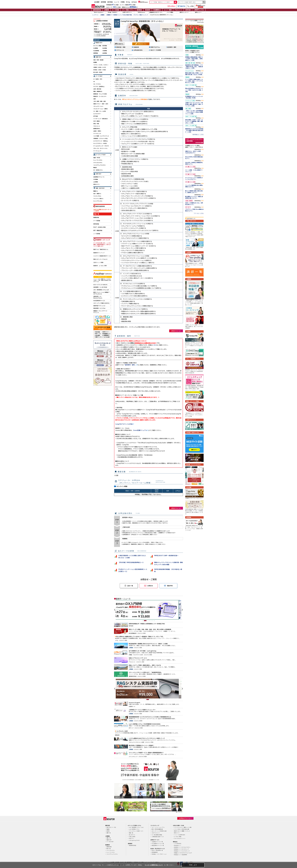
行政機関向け (157, 10)
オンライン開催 (97, 46)
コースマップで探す (101, 155)
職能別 (95, 167)
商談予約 (181, 6)
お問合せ (172, 6)
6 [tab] (153, 621)
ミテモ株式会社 (178, 843)
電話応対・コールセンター (100, 96)
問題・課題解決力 (98, 91)
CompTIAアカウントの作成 (124, 424)
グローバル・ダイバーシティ (101, 148)
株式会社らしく (178, 845)
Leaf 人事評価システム (134, 829)
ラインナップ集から (98, 198)
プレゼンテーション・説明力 (101, 109)
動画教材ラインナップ (99, 253)
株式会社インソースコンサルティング (182, 851)
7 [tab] (154, 621)
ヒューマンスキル (98, 160)
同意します (193, 865)
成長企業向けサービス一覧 (158, 845)
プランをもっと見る (199, 213)
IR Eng (128, 2)
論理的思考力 (97, 128)
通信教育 (148, 10)
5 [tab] (151, 621)
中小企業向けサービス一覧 (158, 843)
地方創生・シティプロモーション (159, 854)
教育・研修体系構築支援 (157, 829)
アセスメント (178, 10)
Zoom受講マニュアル (140, 430)
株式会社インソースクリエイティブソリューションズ (183, 853)
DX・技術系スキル (98, 170)
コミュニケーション (98, 106)
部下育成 (96, 116)
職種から (96, 191)
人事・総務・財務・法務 (99, 101)
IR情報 (123, 2)
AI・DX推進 (116, 10)
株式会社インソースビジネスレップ (181, 849)
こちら (155, 345)
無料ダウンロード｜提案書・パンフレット (182, 831)
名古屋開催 (96, 51)
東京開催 (105, 46)
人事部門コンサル (199, 10)
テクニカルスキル (98, 163)
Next (182, 610)
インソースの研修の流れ (180, 835)
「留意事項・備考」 (130, 365)
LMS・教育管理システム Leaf (101, 290)
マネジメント (97, 126)
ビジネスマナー (97, 114)
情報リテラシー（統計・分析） (101, 104)
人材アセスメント (156, 833)
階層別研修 (96, 217)
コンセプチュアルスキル (99, 165)
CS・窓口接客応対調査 (157, 835)
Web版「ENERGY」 (113, 12)
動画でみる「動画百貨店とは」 (101, 249)
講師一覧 (109, 833)
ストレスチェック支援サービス (136, 831)
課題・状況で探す (100, 188)
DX (94, 81)
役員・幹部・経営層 (98, 60)
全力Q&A (134, 2)
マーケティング (97, 133)
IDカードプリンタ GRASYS (100, 285)
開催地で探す (99, 43)
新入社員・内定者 (98, 72)
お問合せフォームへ (176, 331)
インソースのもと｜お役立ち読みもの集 (182, 829)
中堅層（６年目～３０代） (100, 67)
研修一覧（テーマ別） (112, 827)
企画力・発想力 (97, 131)
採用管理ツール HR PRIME (100, 287)
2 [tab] (146, 621)
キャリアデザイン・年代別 (100, 143)
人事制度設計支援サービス (158, 837)
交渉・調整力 (97, 121)
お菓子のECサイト (127, 12)
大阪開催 (105, 51)
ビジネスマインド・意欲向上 (101, 141)
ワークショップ (97, 151)
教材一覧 (109, 848)
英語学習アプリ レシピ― (100, 306)
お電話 (191, 6)
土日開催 (96, 182)
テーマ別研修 (97, 221)
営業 (94, 99)
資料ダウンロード (184, 12)
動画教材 (139, 10)
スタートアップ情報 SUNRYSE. (102, 303)
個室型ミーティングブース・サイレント (101, 312)
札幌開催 (96, 48)
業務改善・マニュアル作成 (100, 94)
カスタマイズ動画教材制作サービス (102, 256)
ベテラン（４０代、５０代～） (101, 65)
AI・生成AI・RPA (98, 79)
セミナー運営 (168, 10)
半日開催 (96, 179)
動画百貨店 (109, 847)
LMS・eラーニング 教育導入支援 (159, 831)
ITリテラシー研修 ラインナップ (141, 15)
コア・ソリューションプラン (158, 827)
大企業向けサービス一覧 (157, 842)
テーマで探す (99, 76)
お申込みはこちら (142, 44)
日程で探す (99, 174)
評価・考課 (96, 124)
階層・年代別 (97, 158)
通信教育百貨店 (133, 845)
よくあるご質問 (178, 837)
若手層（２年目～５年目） (100, 70)
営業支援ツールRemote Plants (98, 297)
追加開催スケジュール (99, 177)
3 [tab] (148, 621)
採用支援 (188, 10)
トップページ (95, 15)
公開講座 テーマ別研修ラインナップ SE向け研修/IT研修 (119, 15)
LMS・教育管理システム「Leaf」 (137, 827)
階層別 (108, 829)
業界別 (108, 831)
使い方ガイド (132, 835)
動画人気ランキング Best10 (100, 259)
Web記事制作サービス (99, 301)
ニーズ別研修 (97, 234)
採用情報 (103, 2)
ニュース (117, 2)
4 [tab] (149, 621)
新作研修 (110, 2)
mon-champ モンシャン (180, 838)
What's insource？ (99, 12)
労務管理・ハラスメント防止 (101, 138)
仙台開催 (105, 48)
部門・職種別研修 (98, 231)
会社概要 (97, 2)
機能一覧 (131, 833)
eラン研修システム (128, 10)
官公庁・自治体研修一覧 (157, 850)
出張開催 (105, 53)
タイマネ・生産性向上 (99, 86)
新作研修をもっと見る (198, 135)
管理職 (95, 62)
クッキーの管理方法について (154, 865)
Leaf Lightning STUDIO (134, 840)
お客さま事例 (132, 837)
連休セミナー (97, 184)
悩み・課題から (97, 194)
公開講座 (106, 10)
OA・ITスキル (97, 84)
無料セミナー (198, 12)
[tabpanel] (148, 610)
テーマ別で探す (110, 842)
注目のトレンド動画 (98, 262)
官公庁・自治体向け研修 (99, 227)
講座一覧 (109, 838)
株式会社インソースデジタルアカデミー (182, 847)
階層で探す (99, 57)
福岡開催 (96, 53)
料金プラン (132, 838)
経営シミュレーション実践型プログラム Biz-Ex (101, 293)
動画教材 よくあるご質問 (100, 266)
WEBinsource (141, 12)
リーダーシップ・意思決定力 (101, 119)
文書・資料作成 (97, 89)
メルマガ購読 (170, 12)
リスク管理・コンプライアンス (101, 136)
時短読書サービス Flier (99, 308)
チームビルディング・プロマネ (101, 146)
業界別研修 (96, 224)
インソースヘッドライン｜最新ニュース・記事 (183, 827)
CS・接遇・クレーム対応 (100, 111)
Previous (115, 610)
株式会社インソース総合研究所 (181, 855)
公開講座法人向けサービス (156, 12)
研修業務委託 (155, 852)
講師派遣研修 (97, 10)
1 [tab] (144, 621)
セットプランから (98, 201)
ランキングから (97, 196)
